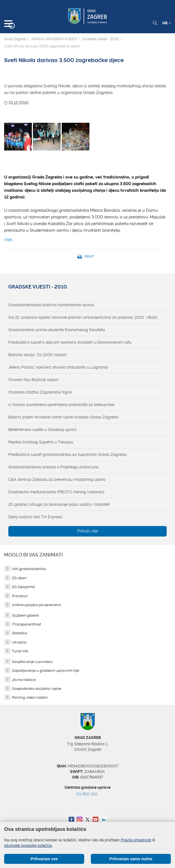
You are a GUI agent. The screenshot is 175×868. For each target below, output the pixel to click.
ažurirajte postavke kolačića (28, 846)
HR (167, 23)
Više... (9, 240)
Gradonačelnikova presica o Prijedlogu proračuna (53, 467)
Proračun (20, 596)
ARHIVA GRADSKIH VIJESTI (54, 39)
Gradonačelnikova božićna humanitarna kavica (51, 305)
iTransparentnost (26, 624)
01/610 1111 (87, 794)
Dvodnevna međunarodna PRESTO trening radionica (56, 492)
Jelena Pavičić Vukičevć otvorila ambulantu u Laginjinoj (58, 367)
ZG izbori (19, 578)
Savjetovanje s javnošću (32, 662)
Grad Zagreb (15, 39)
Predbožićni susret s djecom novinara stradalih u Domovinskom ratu (70, 342)
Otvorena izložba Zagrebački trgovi (40, 392)
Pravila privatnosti (136, 840)
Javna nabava (24, 680)
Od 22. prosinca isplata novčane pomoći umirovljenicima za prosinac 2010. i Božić (83, 317)
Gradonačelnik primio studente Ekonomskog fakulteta (57, 330)
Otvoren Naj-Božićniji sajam (33, 380)
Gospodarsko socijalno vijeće (37, 689)
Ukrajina (19, 642)
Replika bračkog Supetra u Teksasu (41, 442)
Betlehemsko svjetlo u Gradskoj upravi (42, 430)
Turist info (20, 651)
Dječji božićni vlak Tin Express (35, 517)
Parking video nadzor (30, 697)
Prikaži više (88, 531)
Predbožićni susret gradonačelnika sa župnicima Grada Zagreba (67, 455)
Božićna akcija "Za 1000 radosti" (38, 355)
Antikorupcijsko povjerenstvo (36, 605)
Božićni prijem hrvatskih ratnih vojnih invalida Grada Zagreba (63, 417)
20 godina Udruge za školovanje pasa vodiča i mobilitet (59, 504)
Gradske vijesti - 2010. (101, 39)
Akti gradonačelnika (29, 569)
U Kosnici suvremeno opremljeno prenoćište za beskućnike (61, 405)
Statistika (20, 633)
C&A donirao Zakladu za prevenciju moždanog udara (57, 479)
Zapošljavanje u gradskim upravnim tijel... (46, 671)
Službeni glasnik (25, 615)
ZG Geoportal (23, 587)
